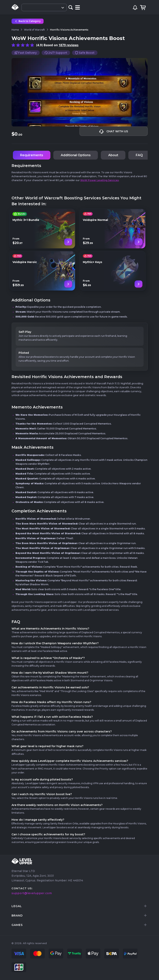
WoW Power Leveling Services (100, 180)
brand (17, 916)
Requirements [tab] (32, 155)
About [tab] (113, 155)
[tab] (80, 906)
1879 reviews (69, 45)
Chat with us (113, 132)
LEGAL (17, 906)
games (17, 925)
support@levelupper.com (32, 893)
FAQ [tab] (139, 155)
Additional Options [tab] (76, 155)
